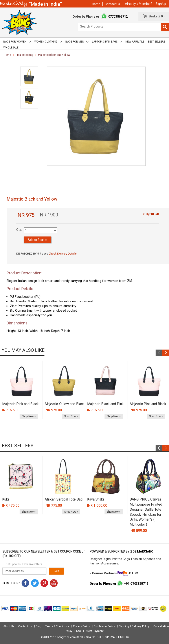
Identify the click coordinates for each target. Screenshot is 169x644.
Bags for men (77, 42)
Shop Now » (29, 416)
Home (96, 4)
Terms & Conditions (57, 626)
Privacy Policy (81, 626)
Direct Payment (94, 631)
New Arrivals (135, 42)
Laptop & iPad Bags (107, 42)
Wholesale (11, 48)
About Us (9, 626)
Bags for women (17, 42)
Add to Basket (38, 240)
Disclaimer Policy (104, 626)
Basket (153, 16)
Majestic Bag (25, 55)
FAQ (79, 631)
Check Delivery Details (63, 254)
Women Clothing (48, 42)
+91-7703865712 (136, 584)
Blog (39, 626)
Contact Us (112, 4)
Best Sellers (156, 42)
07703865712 (118, 17)
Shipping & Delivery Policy (134, 626)
